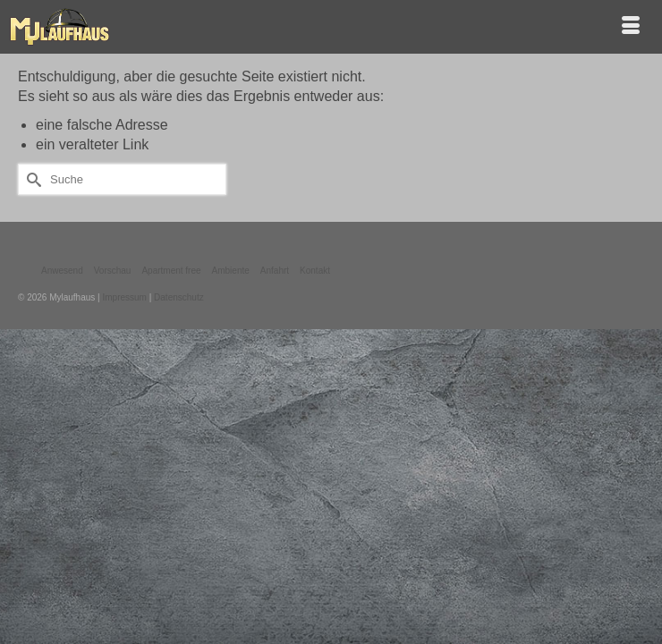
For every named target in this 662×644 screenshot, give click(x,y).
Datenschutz (179, 297)
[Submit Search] (31, 179)
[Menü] (631, 27)
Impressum (124, 297)
